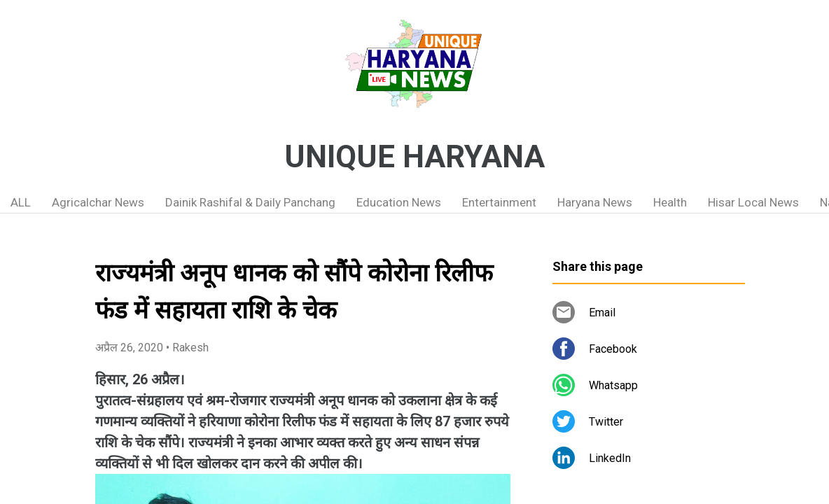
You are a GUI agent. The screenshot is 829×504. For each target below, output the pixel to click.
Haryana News (595, 202)
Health (670, 202)
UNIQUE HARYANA (415, 157)
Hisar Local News (753, 202)
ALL (21, 202)
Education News (399, 202)
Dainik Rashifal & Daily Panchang (250, 202)
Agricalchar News (98, 202)
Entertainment (499, 202)
